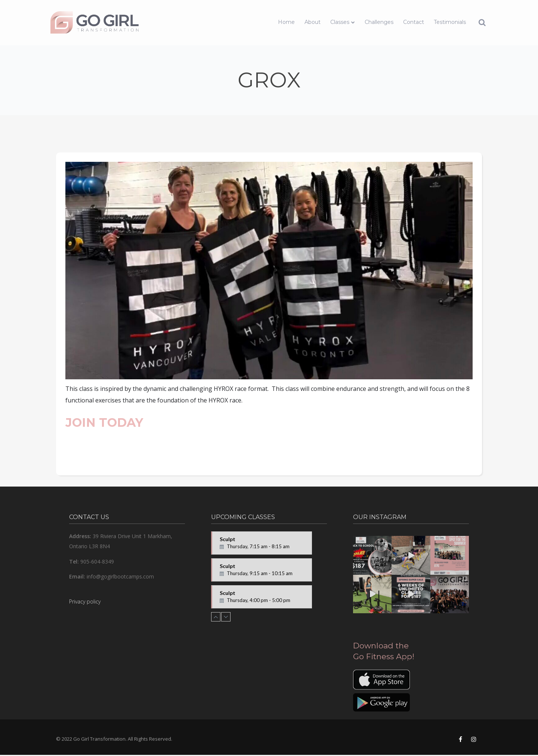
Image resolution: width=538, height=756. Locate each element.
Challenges (379, 22)
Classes (340, 22)
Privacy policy (85, 601)
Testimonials (450, 22)
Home (286, 22)
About (313, 22)
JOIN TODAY (104, 422)
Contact (414, 22)
